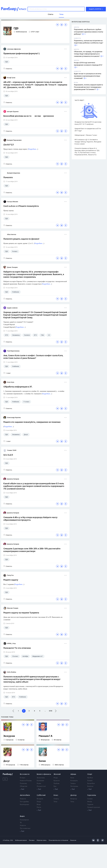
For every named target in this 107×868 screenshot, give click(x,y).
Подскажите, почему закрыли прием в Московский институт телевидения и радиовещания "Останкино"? (88, 87)
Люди (39, 802)
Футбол (90, 778)
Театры (73, 784)
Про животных (25, 828)
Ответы (56, 799)
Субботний (41, 795)
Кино (72, 778)
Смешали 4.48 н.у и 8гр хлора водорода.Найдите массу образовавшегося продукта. (30, 519)
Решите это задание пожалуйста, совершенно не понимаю (32, 422)
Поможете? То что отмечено (17, 648)
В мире (23, 778)
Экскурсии (9, 736)
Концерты (74, 781)
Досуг (7, 761)
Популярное (24, 820)
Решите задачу (11, 580)
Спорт (90, 774)
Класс (56, 795)
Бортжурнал (24, 805)
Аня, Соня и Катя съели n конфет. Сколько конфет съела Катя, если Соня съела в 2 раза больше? (33, 357)
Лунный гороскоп (94, 807)
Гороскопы (92, 795)
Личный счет (41, 786)
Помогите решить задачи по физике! (21, 239)
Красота (57, 781)
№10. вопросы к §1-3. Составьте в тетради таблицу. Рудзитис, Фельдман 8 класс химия (88, 142)
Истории (40, 799)
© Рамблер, (6, 840)
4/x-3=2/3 (8, 455)
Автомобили (25, 795)
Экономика (41, 778)
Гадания (90, 805)
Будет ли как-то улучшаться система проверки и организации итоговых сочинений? (88, 76)
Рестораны (74, 786)
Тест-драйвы (24, 802)
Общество (24, 786)
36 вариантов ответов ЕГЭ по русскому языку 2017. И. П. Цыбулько (88, 123)
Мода (56, 778)
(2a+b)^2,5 (9, 145)
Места (39, 807)
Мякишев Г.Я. (46, 736)
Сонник (90, 799)
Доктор (73, 795)
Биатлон (90, 786)
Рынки (39, 784)
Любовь (57, 784)
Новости (23, 799)
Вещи (39, 805)
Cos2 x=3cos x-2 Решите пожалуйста (21, 206)
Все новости (25, 774)
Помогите (8, 178)
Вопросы (74, 799)
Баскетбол (91, 784)
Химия (42, 761)
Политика (23, 784)
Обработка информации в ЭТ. (18, 387)
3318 (51, 711)
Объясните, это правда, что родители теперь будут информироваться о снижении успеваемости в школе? (88, 54)
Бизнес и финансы (44, 774)
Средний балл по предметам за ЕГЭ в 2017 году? (88, 130)
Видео (22, 816)
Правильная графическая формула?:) (22, 54)
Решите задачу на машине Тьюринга (21, 613)
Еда (55, 786)
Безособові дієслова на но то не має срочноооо (29, 116)
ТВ (21, 823)
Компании (40, 781)
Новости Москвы (26, 781)
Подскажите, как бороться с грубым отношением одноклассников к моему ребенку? (89, 32)
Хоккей (90, 781)
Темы (55, 802)
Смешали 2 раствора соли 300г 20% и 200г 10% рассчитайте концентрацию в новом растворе (32, 550)
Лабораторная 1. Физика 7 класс (86, 135)
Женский (57, 774)
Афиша (73, 774)
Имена (90, 802)
